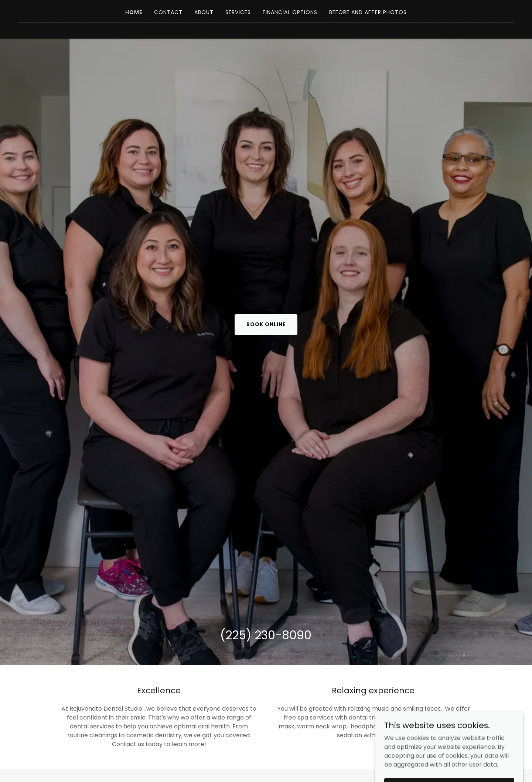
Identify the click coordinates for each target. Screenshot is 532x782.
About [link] (204, 12)
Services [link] (238, 12)
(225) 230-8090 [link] (266, 635)
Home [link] (134, 12)
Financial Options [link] (290, 12)
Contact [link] (168, 12)
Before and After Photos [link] (368, 12)
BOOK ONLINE (266, 324)
